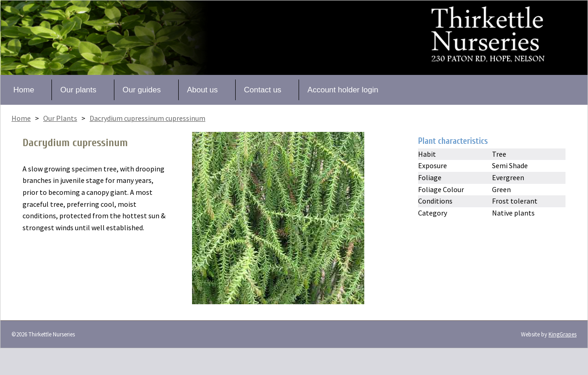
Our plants (78, 90)
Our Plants (60, 118)
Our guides (142, 90)
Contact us (263, 90)
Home (24, 90)
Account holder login (343, 90)
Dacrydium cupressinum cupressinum (147, 118)
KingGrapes (563, 334)
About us (202, 90)
